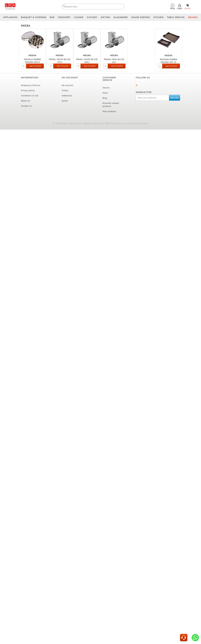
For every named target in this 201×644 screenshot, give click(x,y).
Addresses (67, 96)
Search (106, 88)
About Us (26, 101)
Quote (65, 101)
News (105, 93)
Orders (65, 90)
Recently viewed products (111, 105)
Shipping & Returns (31, 85)
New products (109, 111)
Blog (105, 98)
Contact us (26, 106)
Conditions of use (30, 96)
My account (68, 85)
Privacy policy (28, 90)
